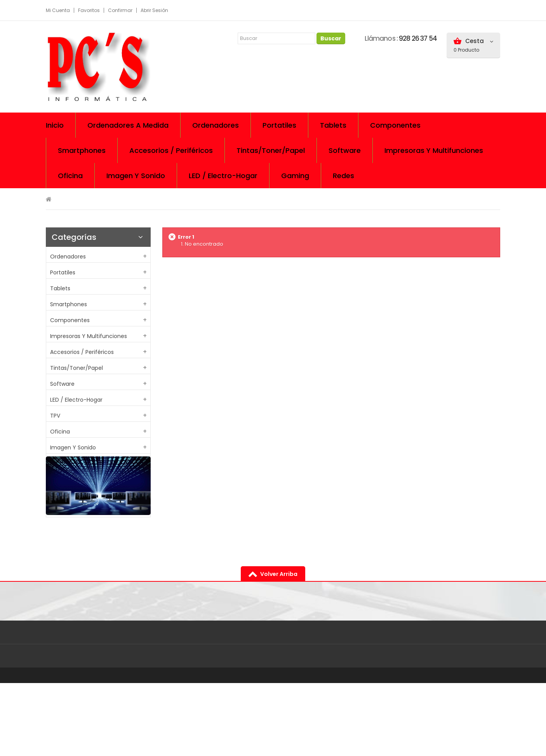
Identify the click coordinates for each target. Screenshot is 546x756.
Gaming (61, 511)
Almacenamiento (74, 479)
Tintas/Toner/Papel (77, 368)
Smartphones (69, 304)
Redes (58, 463)
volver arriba (279, 647)
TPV (55, 416)
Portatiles (63, 272)
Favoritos (89, 10)
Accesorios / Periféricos (82, 352)
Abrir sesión (154, 10)
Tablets (60, 288)
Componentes (70, 320)
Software (62, 384)
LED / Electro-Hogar (76, 400)
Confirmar (120, 10)
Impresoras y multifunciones (89, 336)
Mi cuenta (58, 10)
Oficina (60, 432)
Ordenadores (68, 257)
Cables (59, 495)
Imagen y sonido (73, 447)
